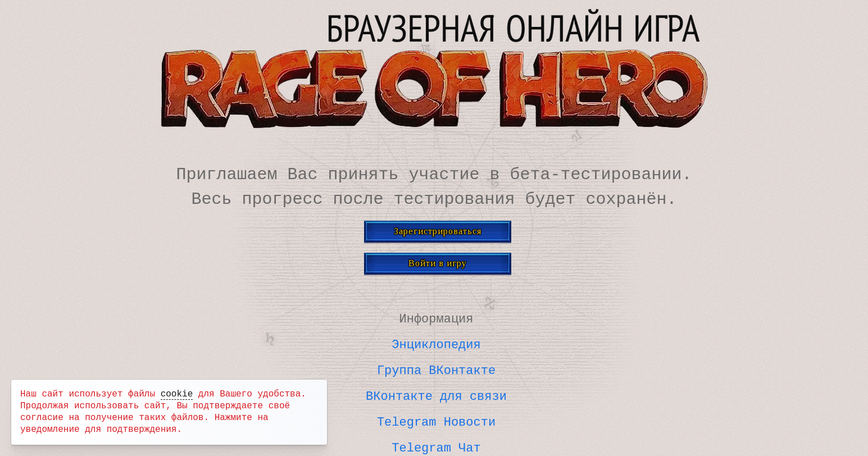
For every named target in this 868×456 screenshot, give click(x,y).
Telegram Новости (436, 418)
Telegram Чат (436, 444)
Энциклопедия (436, 343)
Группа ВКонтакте (436, 368)
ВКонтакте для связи (436, 393)
